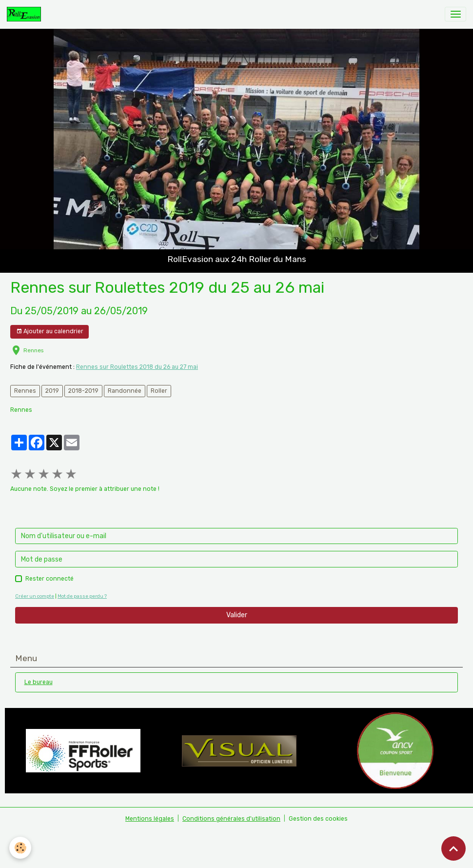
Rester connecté (49, 579)
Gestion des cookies (318, 819)
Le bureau (39, 682)
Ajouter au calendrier (50, 332)
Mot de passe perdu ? (82, 596)
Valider (237, 615)
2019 (52, 391)
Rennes (25, 391)
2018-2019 (83, 391)
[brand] (26, 14)
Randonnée (125, 391)
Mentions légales (150, 819)
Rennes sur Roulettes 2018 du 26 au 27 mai (137, 367)
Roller (159, 391)
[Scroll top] (453, 848)
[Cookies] (21, 848)
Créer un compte (35, 596)
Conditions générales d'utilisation (231, 819)
